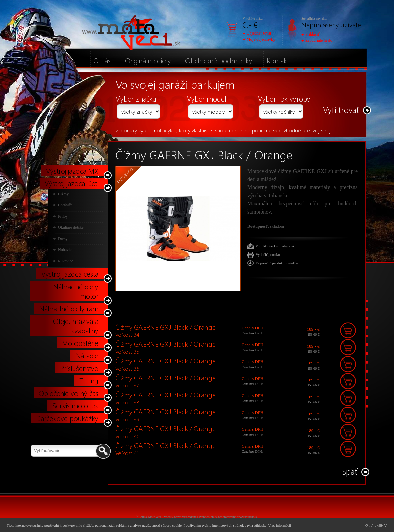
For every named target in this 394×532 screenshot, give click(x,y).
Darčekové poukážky (67, 418)
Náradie (87, 355)
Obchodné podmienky (219, 60)
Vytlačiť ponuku (268, 254)
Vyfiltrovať (341, 109)
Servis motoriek (75, 405)
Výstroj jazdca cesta (70, 274)
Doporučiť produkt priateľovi (278, 263)
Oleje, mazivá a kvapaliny (76, 326)
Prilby (63, 216)
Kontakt (278, 60)
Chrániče (65, 205)
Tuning (89, 380)
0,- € (250, 25)
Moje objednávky (259, 39)
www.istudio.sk (248, 517)
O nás (102, 60)
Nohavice (66, 250)
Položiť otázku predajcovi (275, 246)
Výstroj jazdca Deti (72, 183)
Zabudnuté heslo (317, 40)
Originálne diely (148, 60)
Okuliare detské (71, 227)
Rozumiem (376, 525)
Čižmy (63, 194)
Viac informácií (279, 525)
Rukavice (65, 261)
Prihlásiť (310, 34)
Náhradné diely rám (69, 308)
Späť (350, 471)
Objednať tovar (257, 33)
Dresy (63, 239)
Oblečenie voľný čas (69, 393)
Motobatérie (80, 343)
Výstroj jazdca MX (72, 171)
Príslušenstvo (79, 368)
